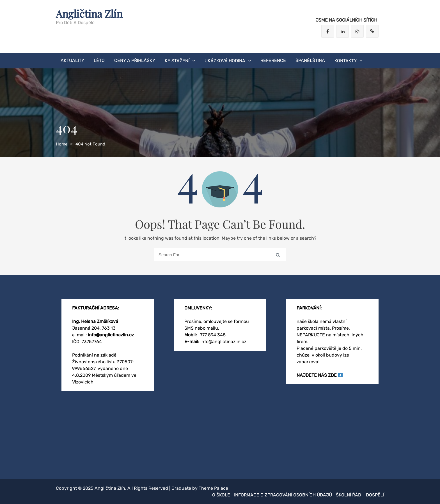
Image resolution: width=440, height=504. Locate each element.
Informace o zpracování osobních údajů (283, 495)
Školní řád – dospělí (360, 495)
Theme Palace (213, 488)
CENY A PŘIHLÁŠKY (135, 60)
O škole (221, 495)
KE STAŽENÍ (177, 61)
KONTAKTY (346, 61)
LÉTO (99, 60)
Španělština (310, 60)
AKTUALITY (72, 60)
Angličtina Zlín (89, 13)
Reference (273, 60)
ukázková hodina (225, 61)
